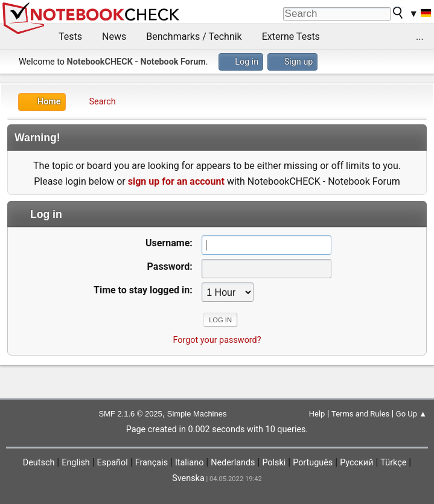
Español (113, 463)
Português (313, 463)
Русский (356, 463)
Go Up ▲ (411, 414)
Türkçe (393, 463)
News (114, 37)
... (420, 37)
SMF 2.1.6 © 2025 (130, 414)
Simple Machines (197, 414)
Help (317, 414)
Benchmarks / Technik (194, 37)
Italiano (189, 463)
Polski (274, 463)
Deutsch (39, 463)
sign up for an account (176, 181)
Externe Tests (291, 37)
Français (152, 463)
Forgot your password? (217, 340)
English (76, 463)
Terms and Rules (360, 414)
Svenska (188, 478)
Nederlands (233, 463)
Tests (70, 37)
